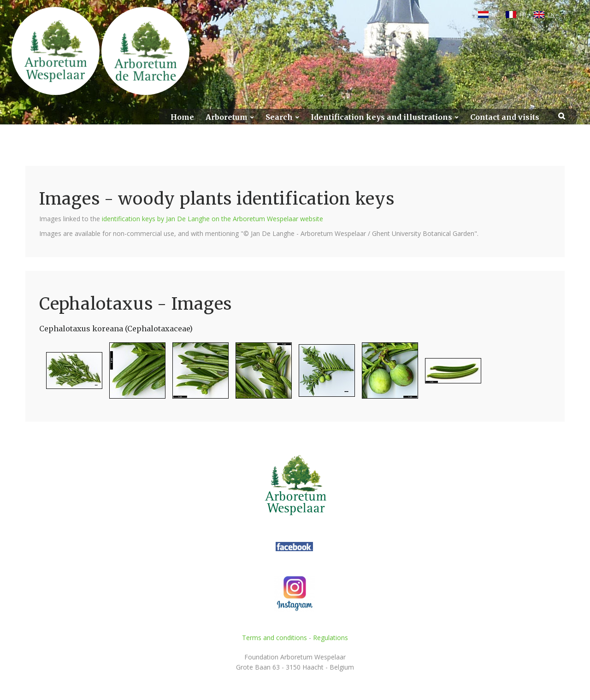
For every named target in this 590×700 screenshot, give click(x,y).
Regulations (330, 638)
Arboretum (227, 117)
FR (523, 15)
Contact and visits (505, 117)
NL (495, 15)
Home (182, 117)
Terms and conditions (274, 638)
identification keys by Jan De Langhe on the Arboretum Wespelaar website (212, 219)
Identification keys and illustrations (381, 117)
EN (551, 15)
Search (279, 117)
